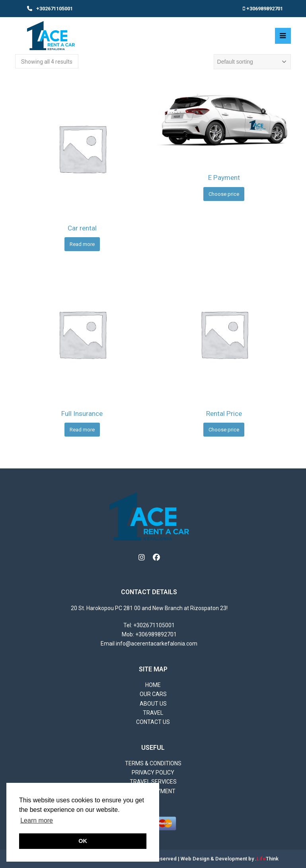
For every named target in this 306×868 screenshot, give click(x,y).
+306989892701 (265, 9)
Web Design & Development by (230, 859)
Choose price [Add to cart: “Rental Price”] (224, 430)
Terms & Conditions (153, 763)
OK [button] (83, 841)
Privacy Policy (153, 772)
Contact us (153, 722)
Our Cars (153, 694)
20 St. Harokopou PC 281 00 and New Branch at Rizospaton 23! (149, 608)
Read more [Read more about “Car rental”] (82, 244)
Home (153, 685)
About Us (153, 704)
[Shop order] (252, 62)
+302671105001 (55, 9)
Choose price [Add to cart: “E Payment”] (224, 194)
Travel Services (153, 782)
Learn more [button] (37, 820)
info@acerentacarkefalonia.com (157, 644)
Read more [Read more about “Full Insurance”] (82, 430)
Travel (153, 713)
